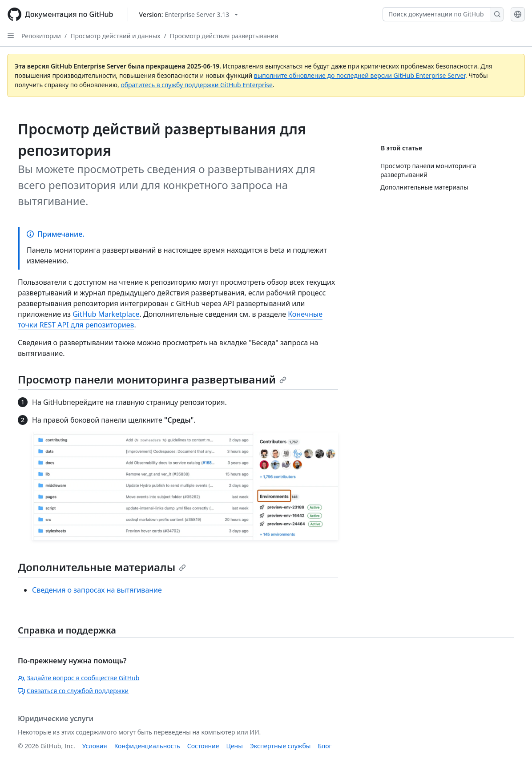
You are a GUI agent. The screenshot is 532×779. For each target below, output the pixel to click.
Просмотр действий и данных (115, 36)
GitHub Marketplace (106, 314)
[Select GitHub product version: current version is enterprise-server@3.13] (189, 14)
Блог (324, 746)
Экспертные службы (280, 746)
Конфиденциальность (147, 746)
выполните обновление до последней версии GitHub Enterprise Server (360, 75)
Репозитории (41, 36)
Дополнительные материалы (102, 567)
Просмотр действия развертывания (224, 36)
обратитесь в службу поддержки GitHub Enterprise (197, 85)
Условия (95, 746)
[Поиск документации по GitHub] (437, 14)
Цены (235, 746)
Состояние (203, 746)
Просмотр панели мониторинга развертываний (152, 379)
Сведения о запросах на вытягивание (97, 590)
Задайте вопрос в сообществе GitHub (79, 678)
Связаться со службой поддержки (73, 691)
